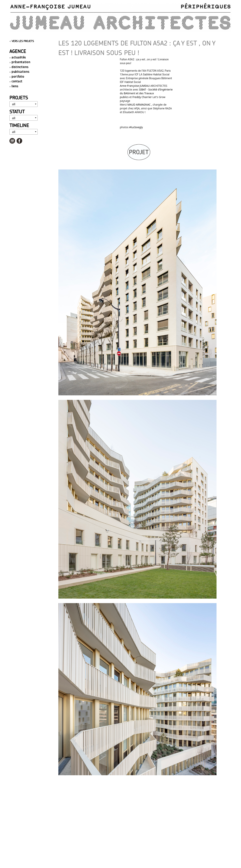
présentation (21, 62)
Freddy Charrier (142, 97)
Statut (17, 112)
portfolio (18, 76)
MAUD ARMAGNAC (139, 105)
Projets (19, 98)
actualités (19, 57)
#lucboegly (136, 127)
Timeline (19, 125)
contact (17, 81)
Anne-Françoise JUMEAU (135, 86)
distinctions (20, 67)
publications (20, 72)
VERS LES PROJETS (23, 41)
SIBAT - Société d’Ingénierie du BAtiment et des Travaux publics (146, 93)
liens (15, 86)
